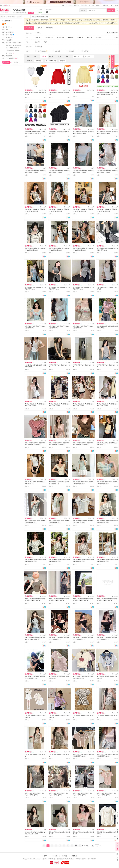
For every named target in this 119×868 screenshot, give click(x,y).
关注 (32, 13)
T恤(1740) (38, 38)
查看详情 (114, 20)
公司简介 (45, 856)
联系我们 (74, 856)
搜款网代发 (9, 56)
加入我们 (64, 856)
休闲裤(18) (71, 38)
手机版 (92, 5)
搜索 (111, 10)
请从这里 (5, 5)
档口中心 (84, 5)
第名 (9, 27)
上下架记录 (49, 28)
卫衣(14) (38, 42)
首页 (63, 5)
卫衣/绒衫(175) (49, 38)
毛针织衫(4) (99, 38)
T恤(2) (46, 42)
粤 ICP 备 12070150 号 (49, 859)
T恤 (7, 30)
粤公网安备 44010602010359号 (65, 859)
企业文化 (55, 856)
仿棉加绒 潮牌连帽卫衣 (79, 93)
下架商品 (39, 28)
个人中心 (69, 5)
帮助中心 (99, 5)
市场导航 (13, 16)
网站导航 (106, 5)
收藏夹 (77, 5)
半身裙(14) (80, 38)
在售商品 (29, 28)
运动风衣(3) (39, 47)
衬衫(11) (89, 38)
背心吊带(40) (60, 38)
